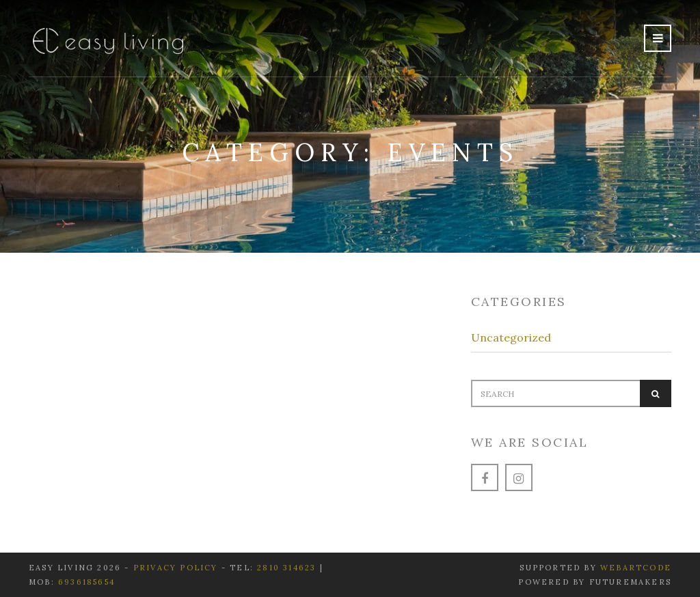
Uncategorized (511, 337)
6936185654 (86, 582)
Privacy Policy (177, 568)
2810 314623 (286, 568)
